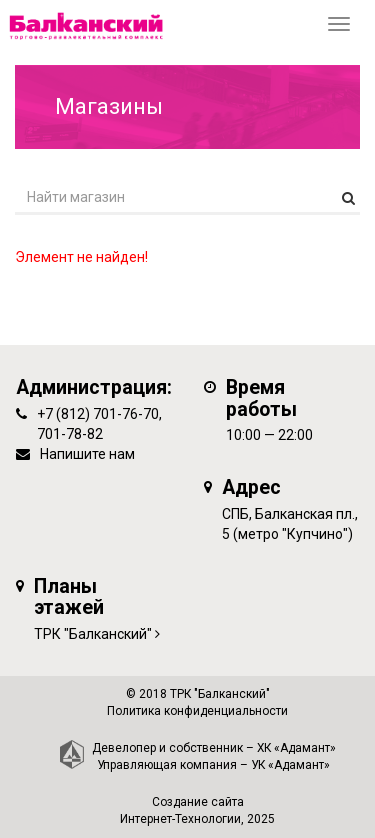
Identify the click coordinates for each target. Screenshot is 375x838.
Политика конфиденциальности (197, 711)
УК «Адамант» (290, 765)
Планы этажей (69, 597)
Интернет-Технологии (180, 819)
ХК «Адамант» (296, 748)
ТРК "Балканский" (93, 634)
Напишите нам (87, 454)
